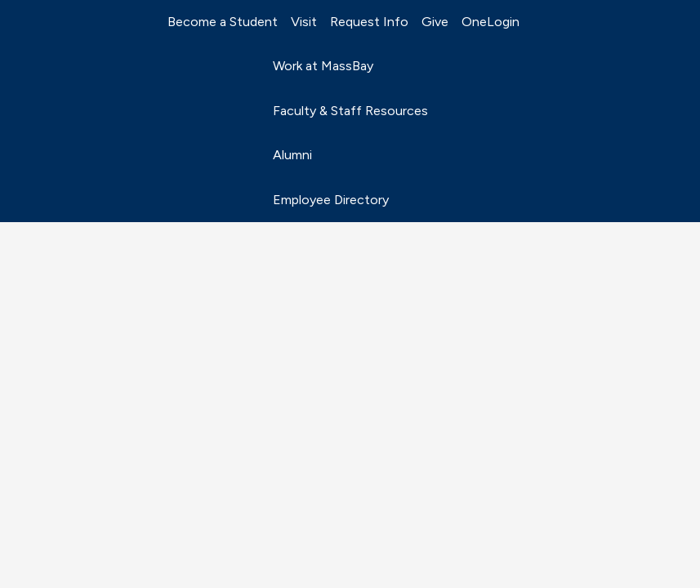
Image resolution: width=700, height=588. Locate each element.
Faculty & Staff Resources (350, 111)
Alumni (292, 155)
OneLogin (490, 22)
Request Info (369, 22)
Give (435, 22)
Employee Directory (331, 200)
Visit (304, 22)
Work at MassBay (323, 66)
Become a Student (223, 22)
